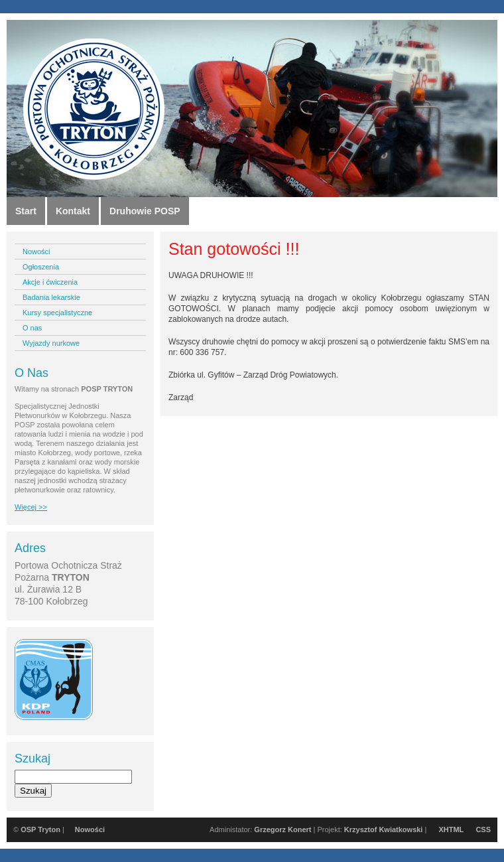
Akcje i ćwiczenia (50, 282)
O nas (32, 328)
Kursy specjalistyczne (57, 313)
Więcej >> (31, 507)
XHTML (451, 829)
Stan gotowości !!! (234, 249)
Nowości (36, 251)
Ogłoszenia (41, 267)
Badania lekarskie (51, 297)
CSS (483, 829)
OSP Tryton (40, 829)
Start (26, 211)
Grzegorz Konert (283, 829)
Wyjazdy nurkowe (51, 343)
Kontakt (73, 211)
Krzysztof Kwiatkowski (384, 829)
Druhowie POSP (145, 211)
